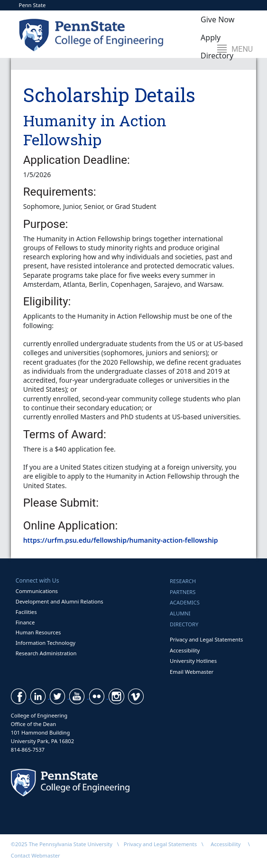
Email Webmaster (192, 672)
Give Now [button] (217, 19)
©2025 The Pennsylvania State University (62, 844)
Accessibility (185, 650)
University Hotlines (193, 661)
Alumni (180, 613)
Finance (25, 622)
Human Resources (38, 632)
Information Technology (46, 643)
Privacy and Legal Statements (206, 639)
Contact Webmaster (36, 855)
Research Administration (46, 653)
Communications (37, 591)
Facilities (26, 612)
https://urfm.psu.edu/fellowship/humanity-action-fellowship (121, 540)
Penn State (32, 5)
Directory (184, 624)
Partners (183, 592)
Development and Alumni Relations (60, 601)
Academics (185, 602)
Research (183, 581)
